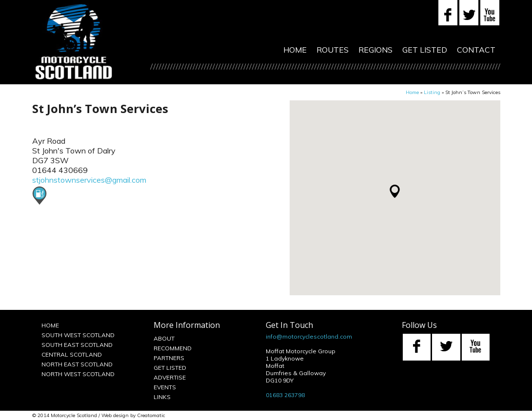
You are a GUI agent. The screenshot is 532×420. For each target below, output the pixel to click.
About (164, 338)
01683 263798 (285, 395)
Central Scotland (72, 354)
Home (295, 50)
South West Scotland (78, 335)
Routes (333, 50)
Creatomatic (151, 415)
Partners (169, 358)
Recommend (173, 348)
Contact (476, 50)
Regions (375, 50)
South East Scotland (77, 345)
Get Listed (425, 50)
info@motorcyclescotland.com (309, 336)
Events (165, 387)
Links (162, 397)
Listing (432, 92)
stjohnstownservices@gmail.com (89, 180)
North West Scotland (78, 374)
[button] (395, 191)
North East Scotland (77, 364)
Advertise (170, 377)
